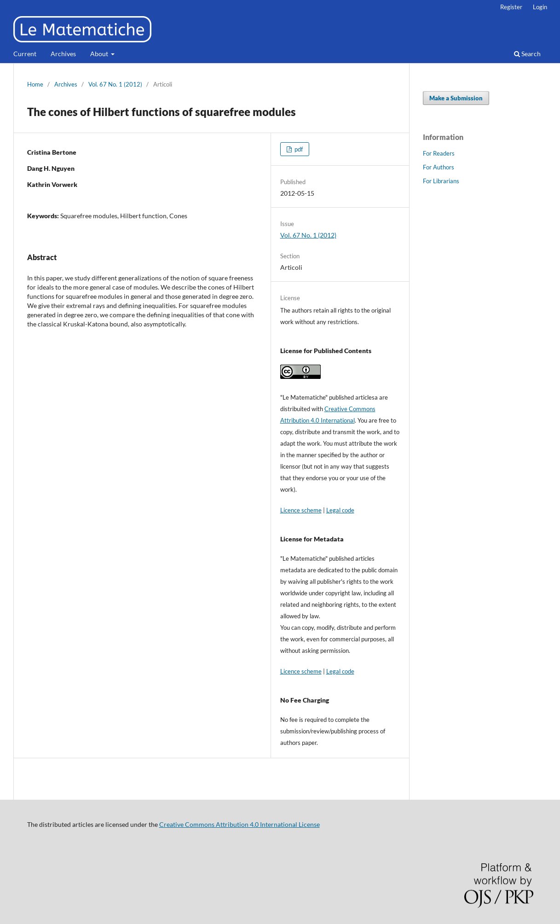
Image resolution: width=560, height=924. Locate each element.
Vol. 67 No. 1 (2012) (115, 84)
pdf (298, 149)
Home (35, 84)
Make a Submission (456, 98)
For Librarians (441, 181)
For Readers (439, 153)
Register (511, 7)
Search (527, 54)
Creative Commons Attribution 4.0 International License (240, 824)
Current (25, 54)
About (100, 54)
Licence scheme (301, 510)
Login (540, 7)
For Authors (439, 167)
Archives (63, 54)
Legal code (340, 510)
